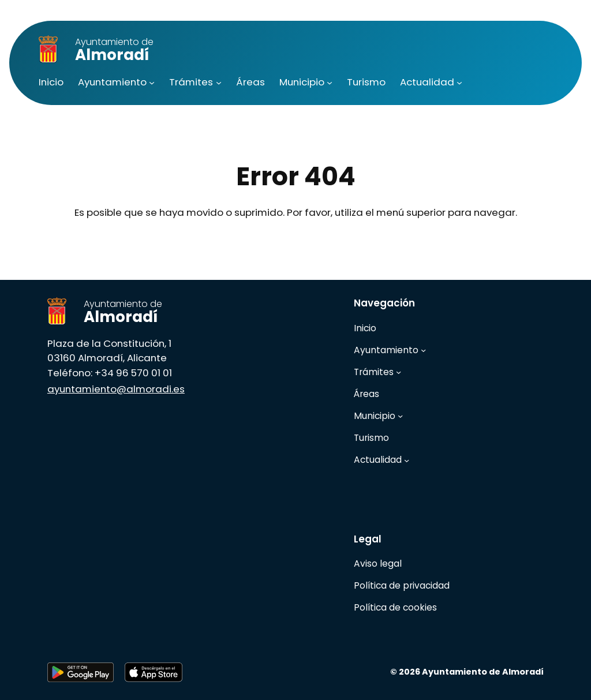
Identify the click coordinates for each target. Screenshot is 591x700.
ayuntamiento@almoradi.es (116, 389)
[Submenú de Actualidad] (459, 83)
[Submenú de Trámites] (219, 83)
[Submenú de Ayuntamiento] (152, 83)
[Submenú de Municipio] (330, 83)
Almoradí (114, 50)
